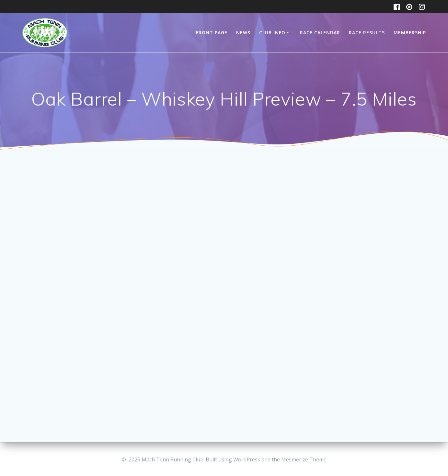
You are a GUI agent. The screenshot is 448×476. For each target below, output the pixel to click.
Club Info (272, 33)
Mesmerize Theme (304, 459)
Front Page (212, 33)
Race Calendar (320, 33)
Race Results (367, 33)
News (243, 33)
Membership (410, 33)
